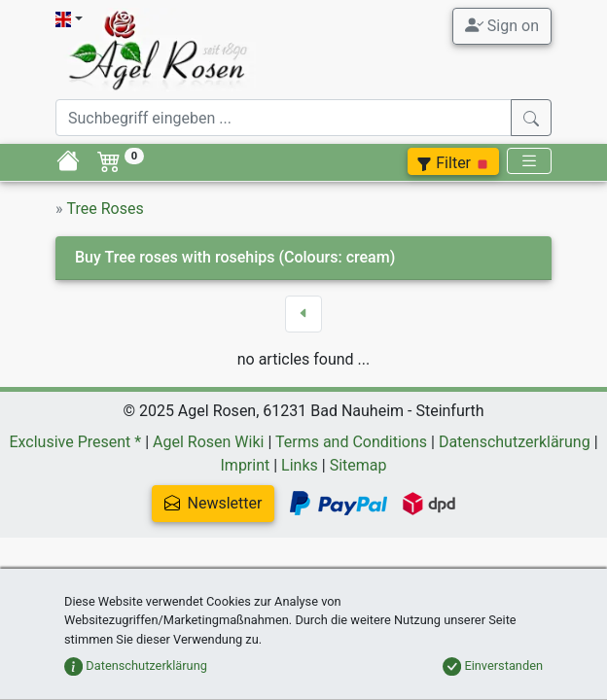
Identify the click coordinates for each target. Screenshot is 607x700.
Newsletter (214, 503)
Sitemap (358, 465)
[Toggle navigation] (529, 161)
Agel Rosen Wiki (208, 442)
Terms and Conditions (351, 442)
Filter (453, 163)
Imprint (246, 465)
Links (300, 465)
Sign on (502, 25)
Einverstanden (493, 665)
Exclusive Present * (75, 442)
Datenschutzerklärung (515, 442)
